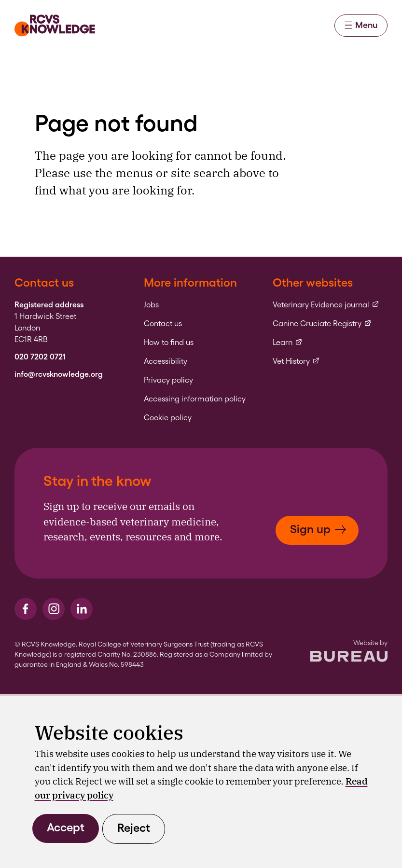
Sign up (318, 529)
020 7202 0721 (40, 357)
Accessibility (166, 361)
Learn (288, 343)
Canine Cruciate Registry (322, 324)
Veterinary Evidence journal (326, 305)
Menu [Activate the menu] (361, 25)
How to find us (169, 343)
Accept (66, 827)
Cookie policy (168, 418)
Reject (134, 828)
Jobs (151, 305)
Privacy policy (168, 380)
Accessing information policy (195, 399)
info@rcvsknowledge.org (59, 374)
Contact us (163, 324)
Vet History (296, 361)
